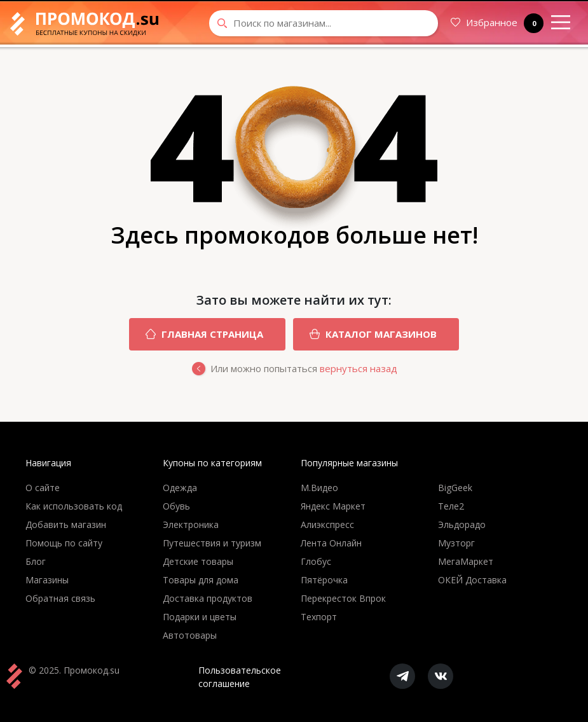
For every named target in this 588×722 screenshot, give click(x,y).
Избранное (497, 23)
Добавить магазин (66, 524)
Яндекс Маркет (333, 506)
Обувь (176, 506)
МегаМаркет (466, 561)
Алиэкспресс (327, 524)
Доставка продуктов (208, 598)
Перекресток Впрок (343, 598)
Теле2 (451, 506)
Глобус (316, 561)
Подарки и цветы (200, 617)
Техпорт (319, 617)
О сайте (43, 488)
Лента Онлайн (331, 543)
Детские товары (198, 561)
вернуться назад (359, 368)
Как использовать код (74, 506)
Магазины (47, 580)
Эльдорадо (462, 524)
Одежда (180, 488)
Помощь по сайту (64, 543)
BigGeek (455, 488)
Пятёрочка (324, 580)
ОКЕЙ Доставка (472, 580)
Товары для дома (201, 580)
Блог (36, 561)
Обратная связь (60, 598)
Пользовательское (240, 677)
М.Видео (319, 488)
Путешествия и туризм (212, 543)
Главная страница (196, 334)
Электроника (191, 524)
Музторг (456, 543)
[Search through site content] (324, 23)
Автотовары (190, 635)
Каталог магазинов (365, 334)
